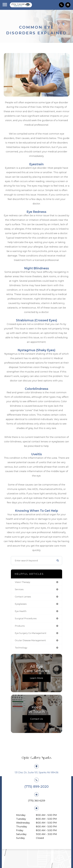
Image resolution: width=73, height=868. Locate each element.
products (20, 626)
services (19, 589)
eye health (21, 611)
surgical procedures (26, 618)
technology (21, 648)
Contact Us (37, 719)
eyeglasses (21, 604)
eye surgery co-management (31, 633)
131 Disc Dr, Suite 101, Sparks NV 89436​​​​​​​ (37, 772)
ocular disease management (30, 640)
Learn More (36, 678)
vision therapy (23, 582)
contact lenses (23, 597)
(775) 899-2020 (37, 787)
